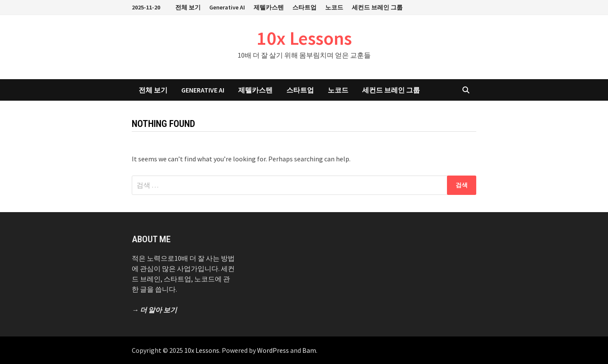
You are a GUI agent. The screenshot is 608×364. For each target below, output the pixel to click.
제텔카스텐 (269, 7)
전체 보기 (188, 7)
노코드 (334, 7)
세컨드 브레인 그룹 (377, 7)
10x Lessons (304, 38)
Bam (309, 350)
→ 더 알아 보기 (154, 310)
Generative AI (227, 7)
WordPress (273, 350)
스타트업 (304, 7)
